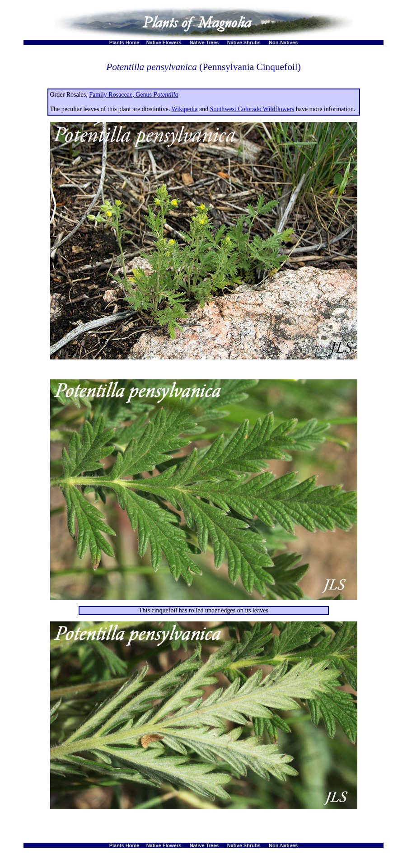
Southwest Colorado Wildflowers (252, 109)
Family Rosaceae (111, 95)
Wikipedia (185, 109)
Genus (156, 95)
